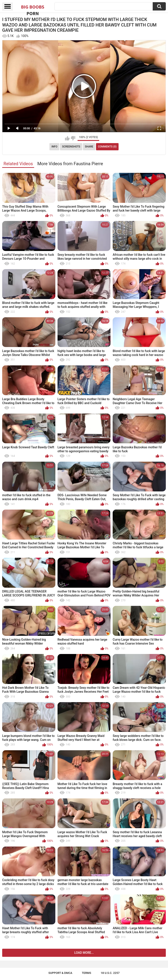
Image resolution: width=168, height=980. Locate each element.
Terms (87, 973)
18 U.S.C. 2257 (110, 973)
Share (89, 147)
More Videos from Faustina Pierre (70, 164)
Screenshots (71, 147)
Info (54, 147)
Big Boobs (33, 7)
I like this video (67, 138)
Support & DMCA (60, 973)
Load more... (84, 953)
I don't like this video (73, 138)
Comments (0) (107, 147)
